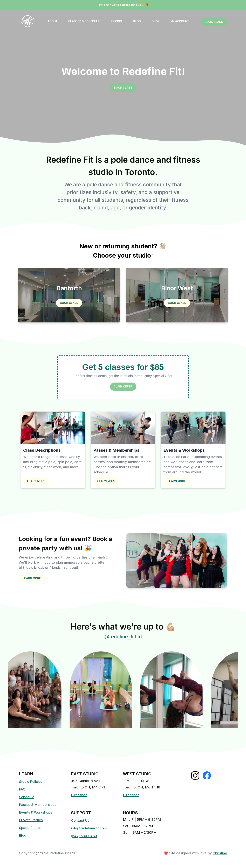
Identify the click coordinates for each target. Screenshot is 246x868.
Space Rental (30, 828)
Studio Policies (31, 782)
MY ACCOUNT (180, 21)
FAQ (22, 789)
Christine (220, 853)
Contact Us (80, 821)
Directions (79, 795)
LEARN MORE (36, 481)
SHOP (156, 21)
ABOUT (53, 21)
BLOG (137, 21)
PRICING (116, 21)
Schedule (27, 797)
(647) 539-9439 (84, 836)
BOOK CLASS (214, 22)
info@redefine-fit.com (89, 828)
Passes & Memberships (38, 805)
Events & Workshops (36, 812)
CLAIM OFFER (123, 387)
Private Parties (31, 820)
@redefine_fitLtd (123, 637)
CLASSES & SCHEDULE (84, 21)
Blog (23, 835)
